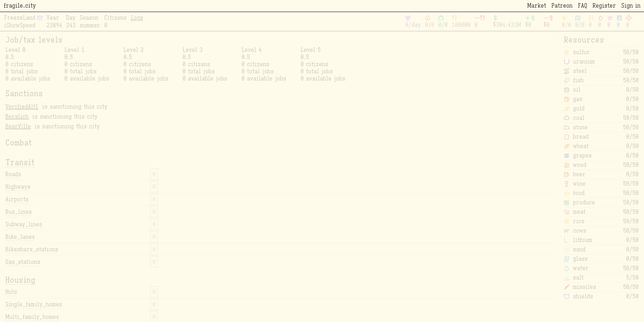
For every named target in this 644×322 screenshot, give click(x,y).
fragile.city (20, 6)
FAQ (583, 6)
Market (537, 6)
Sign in (631, 6)
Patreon (562, 6)
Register (604, 6)
